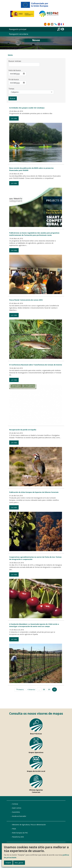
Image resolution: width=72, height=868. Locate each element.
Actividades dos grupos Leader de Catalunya (27, 108)
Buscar (13, 98)
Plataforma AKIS (18, 837)
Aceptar (8, 863)
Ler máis (14, 118)
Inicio (10, 55)
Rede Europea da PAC (20, 833)
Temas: (11, 89)
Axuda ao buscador (19, 816)
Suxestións (16, 812)
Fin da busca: (14, 79)
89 (49, 690)
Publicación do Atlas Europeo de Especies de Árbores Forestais (34, 492)
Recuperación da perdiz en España (23, 430)
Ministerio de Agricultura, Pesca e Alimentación (29, 825)
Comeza (15, 804)
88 (44, 690)
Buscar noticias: (15, 61)
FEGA (14, 829)
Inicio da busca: (15, 70)
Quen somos (17, 808)
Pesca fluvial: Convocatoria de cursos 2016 (26, 300)
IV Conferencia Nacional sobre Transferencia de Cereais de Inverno (36, 365)
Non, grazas (19, 863)
